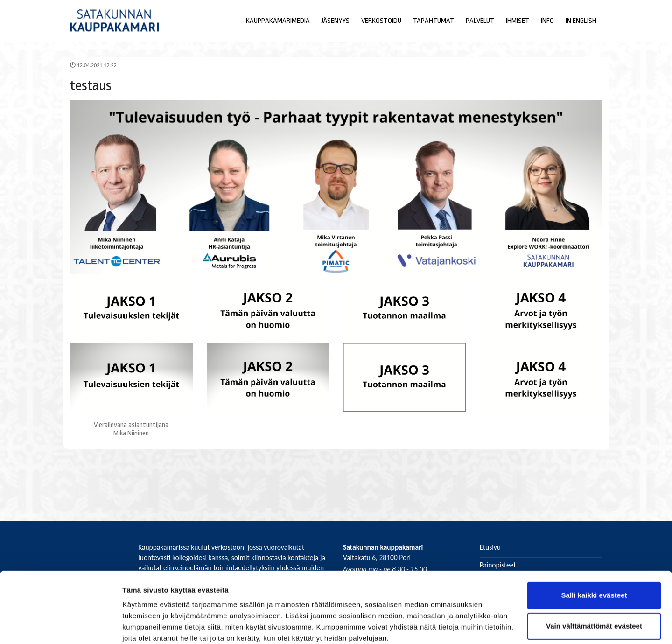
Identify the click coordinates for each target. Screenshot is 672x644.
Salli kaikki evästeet (594, 557)
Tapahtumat (434, 21)
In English (581, 21)
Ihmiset (518, 21)
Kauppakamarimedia (278, 21)
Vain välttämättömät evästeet (594, 587)
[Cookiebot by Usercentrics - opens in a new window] (60, 626)
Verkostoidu (381, 21)
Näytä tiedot (143, 626)
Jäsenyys (336, 21)
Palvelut (480, 21)
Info (547, 21)
